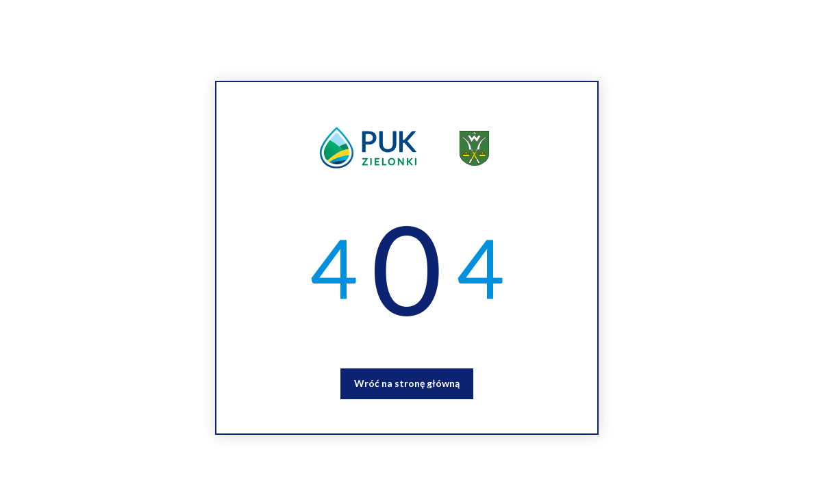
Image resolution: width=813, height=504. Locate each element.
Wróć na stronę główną (407, 383)
